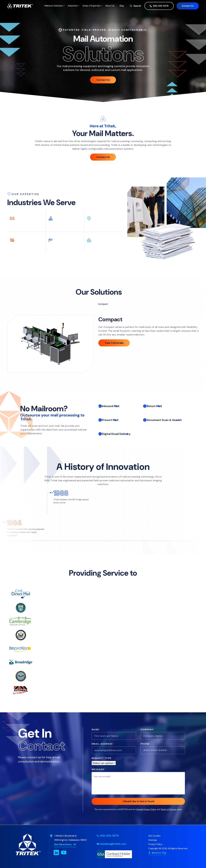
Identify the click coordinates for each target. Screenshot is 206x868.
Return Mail (154, 409)
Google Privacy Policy (146, 809)
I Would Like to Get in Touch (138, 801)
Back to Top (159, 853)
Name (96, 730)
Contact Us (188, 6)
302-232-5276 (159, 6)
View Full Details (114, 343)
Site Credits (154, 836)
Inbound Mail (111, 408)
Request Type (102, 758)
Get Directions (63, 844)
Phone (145, 744)
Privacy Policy (155, 844)
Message (99, 769)
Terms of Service (168, 809)
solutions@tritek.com (113, 844)
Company (148, 730)
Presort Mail (110, 425)
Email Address (103, 744)
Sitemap (153, 840)
